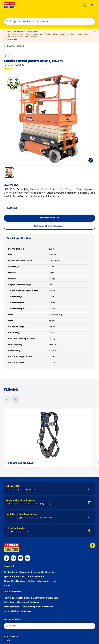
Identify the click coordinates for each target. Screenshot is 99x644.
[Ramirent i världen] (49, 614)
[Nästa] (15, 388)
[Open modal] (91, 160)
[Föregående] (7, 388)
